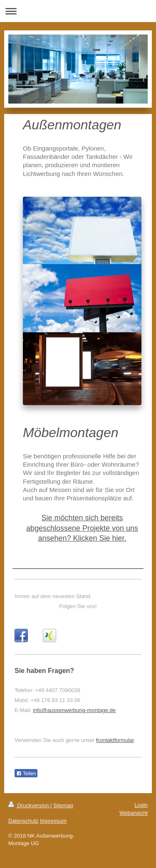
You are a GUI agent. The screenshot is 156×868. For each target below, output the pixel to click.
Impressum (53, 821)
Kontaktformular (115, 740)
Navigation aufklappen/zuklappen (78, 11)
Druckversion (29, 805)
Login (141, 805)
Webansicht (134, 813)
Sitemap (63, 805)
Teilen (26, 774)
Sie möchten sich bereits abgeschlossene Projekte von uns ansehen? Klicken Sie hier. (82, 528)
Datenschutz (23, 821)
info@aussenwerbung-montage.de (74, 710)
